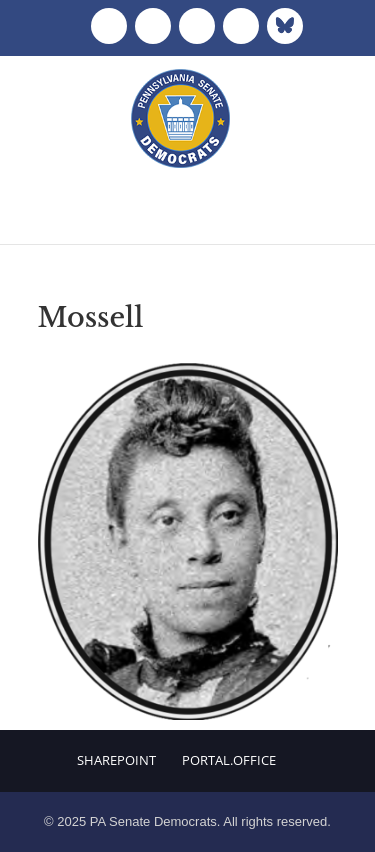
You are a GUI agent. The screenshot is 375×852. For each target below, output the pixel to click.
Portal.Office (229, 760)
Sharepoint (116, 760)
